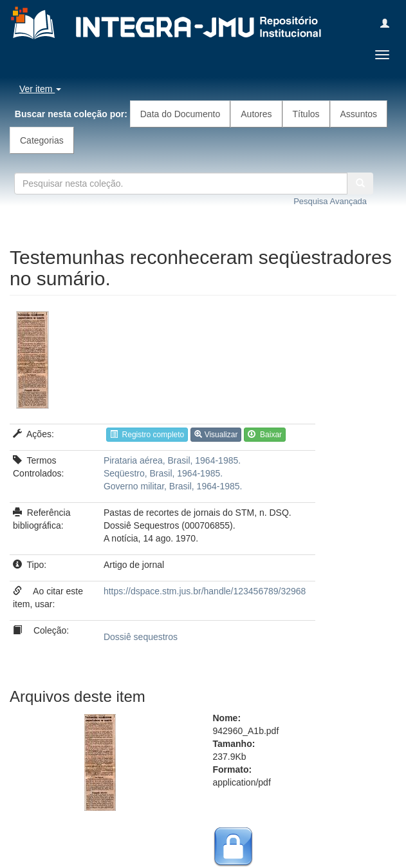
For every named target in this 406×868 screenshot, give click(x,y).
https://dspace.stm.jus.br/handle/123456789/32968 (205, 591)
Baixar (265, 435)
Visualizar (216, 435)
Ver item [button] (40, 89)
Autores (256, 114)
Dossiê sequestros (141, 637)
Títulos (306, 114)
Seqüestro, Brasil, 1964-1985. (163, 473)
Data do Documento (180, 114)
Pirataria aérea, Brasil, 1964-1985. (172, 460)
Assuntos (359, 114)
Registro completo (147, 435)
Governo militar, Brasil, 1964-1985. (173, 486)
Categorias (42, 140)
